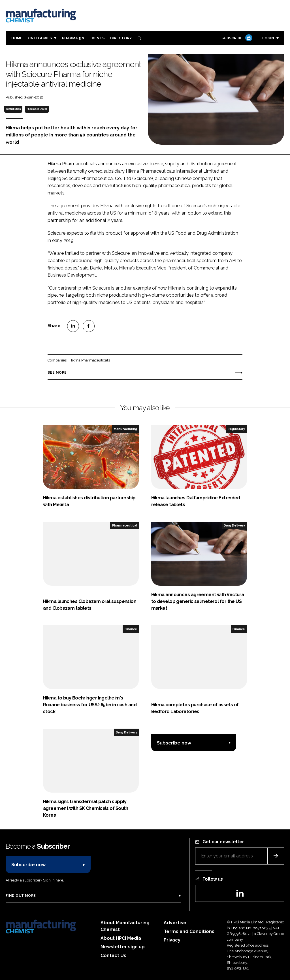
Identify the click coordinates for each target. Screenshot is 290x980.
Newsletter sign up (123, 947)
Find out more (21, 896)
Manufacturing (125, 429)
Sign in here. (54, 880)
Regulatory (236, 429)
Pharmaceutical (37, 109)
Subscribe (236, 38)
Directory (121, 38)
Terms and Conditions (189, 931)
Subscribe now (174, 743)
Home (17, 38)
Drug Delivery (234, 525)
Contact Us (113, 956)
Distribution (13, 109)
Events (97, 38)
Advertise (175, 923)
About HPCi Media (121, 938)
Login (268, 38)
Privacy (172, 940)
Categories (40, 38)
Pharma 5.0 (73, 38)
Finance (131, 629)
